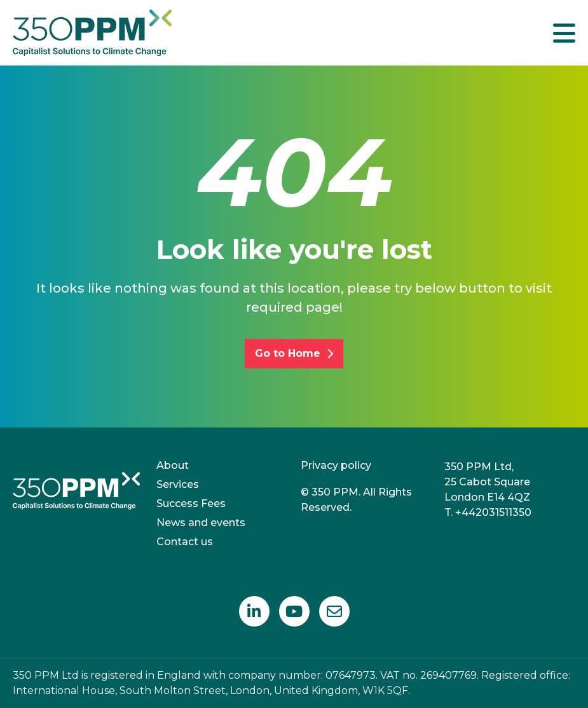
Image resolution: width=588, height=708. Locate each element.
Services (178, 484)
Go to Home (294, 353)
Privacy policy (336, 465)
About (173, 465)
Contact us (185, 542)
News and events (201, 523)
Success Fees (191, 503)
